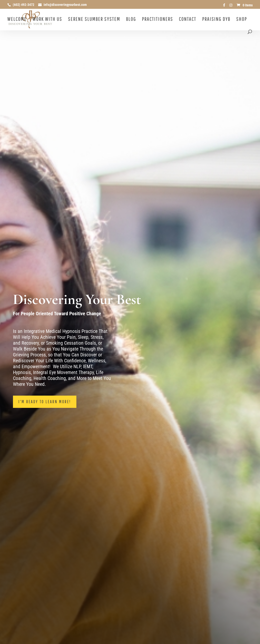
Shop (242, 19)
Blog (131, 19)
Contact (188, 19)
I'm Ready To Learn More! (45, 402)
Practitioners (158, 19)
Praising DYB (216, 19)
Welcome (17, 19)
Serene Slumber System (94, 19)
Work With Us (47, 19)
